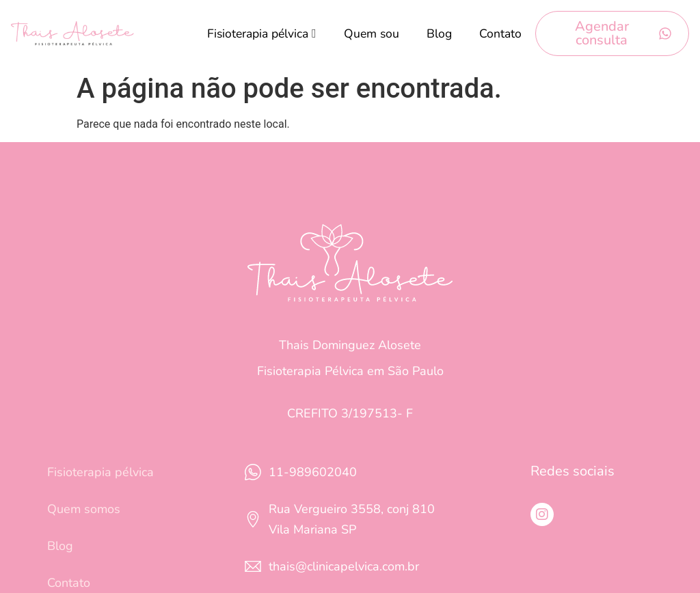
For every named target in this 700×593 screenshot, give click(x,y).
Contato (500, 33)
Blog (439, 33)
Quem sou (372, 33)
